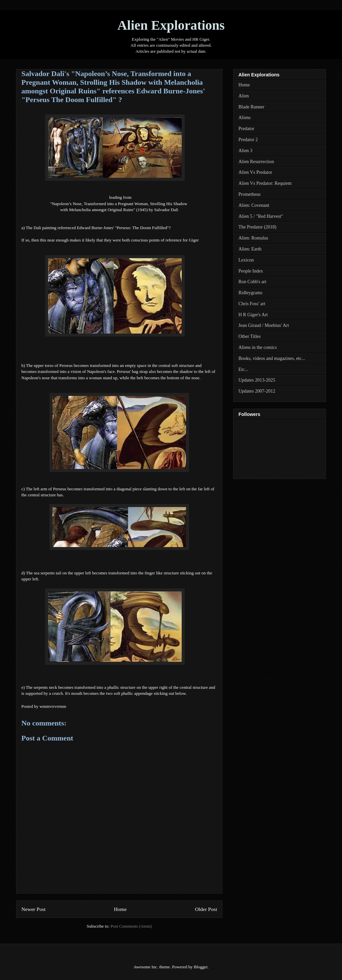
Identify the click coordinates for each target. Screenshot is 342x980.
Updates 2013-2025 (257, 380)
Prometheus (249, 194)
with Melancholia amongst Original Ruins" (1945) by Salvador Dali (119, 210)
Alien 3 (245, 151)
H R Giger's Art (253, 315)
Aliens (245, 118)
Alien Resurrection (256, 162)
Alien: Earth (250, 249)
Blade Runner (251, 107)
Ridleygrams (250, 293)
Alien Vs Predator (255, 172)
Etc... (243, 369)
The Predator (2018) (258, 227)
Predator (246, 129)
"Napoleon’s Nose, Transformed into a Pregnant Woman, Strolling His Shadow (119, 204)
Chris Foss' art (252, 304)
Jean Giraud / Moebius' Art (264, 325)
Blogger (201, 967)
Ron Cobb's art (252, 282)
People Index (251, 271)
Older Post (206, 909)
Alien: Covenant (254, 205)
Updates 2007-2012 (257, 391)
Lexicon (246, 260)
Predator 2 (248, 140)
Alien (244, 96)
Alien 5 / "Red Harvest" (261, 216)
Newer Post (33, 909)
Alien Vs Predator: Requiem (265, 183)
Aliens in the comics (258, 347)
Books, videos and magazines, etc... (272, 358)
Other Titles (250, 336)
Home (120, 909)
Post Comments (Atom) (131, 926)
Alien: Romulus (253, 238)
